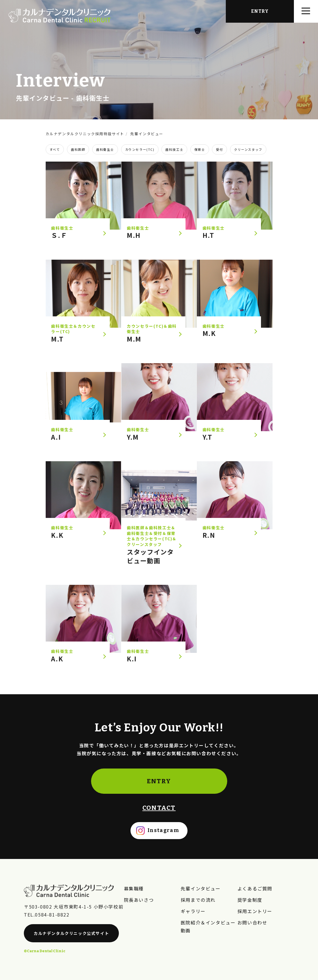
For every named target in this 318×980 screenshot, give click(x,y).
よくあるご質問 (255, 888)
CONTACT (159, 808)
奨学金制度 (250, 900)
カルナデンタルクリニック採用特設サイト (85, 134)
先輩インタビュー (43, 98)
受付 (219, 149)
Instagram (163, 830)
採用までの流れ (198, 900)
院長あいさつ (139, 900)
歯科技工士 (174, 149)
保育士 (200, 149)
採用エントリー (255, 911)
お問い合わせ (252, 922)
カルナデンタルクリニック (71, 933)
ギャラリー (193, 911)
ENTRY (159, 781)
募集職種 (134, 888)
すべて (55, 149)
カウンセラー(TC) (140, 149)
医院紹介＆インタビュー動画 (208, 926)
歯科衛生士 (105, 149)
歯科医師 (78, 149)
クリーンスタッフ (248, 149)
